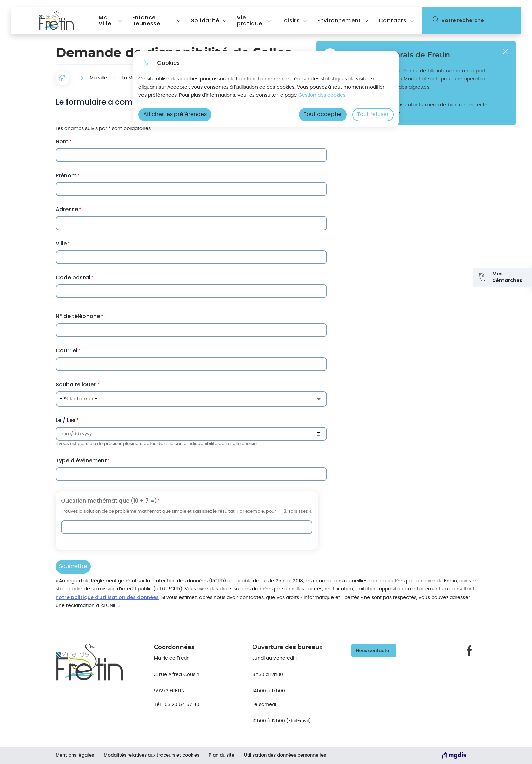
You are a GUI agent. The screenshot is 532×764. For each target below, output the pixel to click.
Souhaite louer (76, 385)
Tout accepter (323, 114)
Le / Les (66, 420)
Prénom (66, 175)
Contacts (393, 21)
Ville (61, 244)
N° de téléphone (78, 316)
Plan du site (223, 755)
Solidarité (205, 21)
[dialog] (266, 89)
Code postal (73, 278)
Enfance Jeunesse (146, 21)
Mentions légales (75, 755)
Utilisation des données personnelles (287, 755)
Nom (62, 141)
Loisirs (290, 21)
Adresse (67, 209)
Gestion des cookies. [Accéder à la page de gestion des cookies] (322, 95)
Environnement (339, 21)
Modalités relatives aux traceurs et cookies (152, 755)
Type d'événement (81, 461)
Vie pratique (250, 21)
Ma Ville (105, 21)
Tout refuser (373, 114)
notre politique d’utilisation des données (107, 597)
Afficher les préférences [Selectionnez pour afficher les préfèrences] (175, 114)
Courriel (66, 351)
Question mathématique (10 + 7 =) (109, 501)
